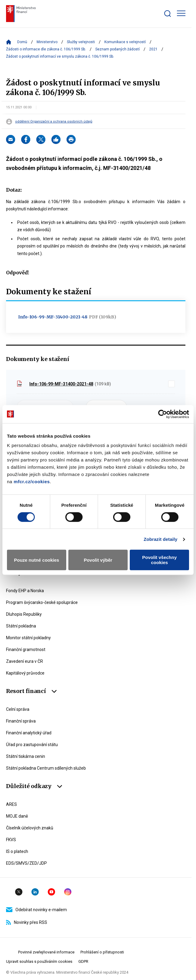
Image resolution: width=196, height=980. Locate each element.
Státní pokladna (21, 626)
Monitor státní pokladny (28, 638)
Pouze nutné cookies (36, 560)
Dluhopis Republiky (24, 614)
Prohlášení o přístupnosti (102, 952)
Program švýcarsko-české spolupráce (42, 602)
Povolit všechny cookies (159, 560)
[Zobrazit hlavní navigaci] (181, 13)
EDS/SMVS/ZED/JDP (26, 863)
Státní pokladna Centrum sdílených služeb (46, 768)
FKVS (11, 840)
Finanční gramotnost (26, 650)
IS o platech (17, 851)
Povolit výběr (98, 560)
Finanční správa (21, 721)
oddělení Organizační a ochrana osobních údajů (54, 122)
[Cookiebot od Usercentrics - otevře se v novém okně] (163, 414)
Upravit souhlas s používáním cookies (39, 961)
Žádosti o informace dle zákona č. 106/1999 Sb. (46, 49)
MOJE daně (17, 816)
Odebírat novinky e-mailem (36, 910)
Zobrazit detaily (161, 539)
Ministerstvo (47, 42)
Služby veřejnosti (81, 42)
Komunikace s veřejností (125, 42)
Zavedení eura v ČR (24, 661)
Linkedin (35, 892)
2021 (153, 49)
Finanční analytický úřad (29, 733)
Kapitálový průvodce (25, 673)
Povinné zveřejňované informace (46, 952)
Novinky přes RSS (27, 922)
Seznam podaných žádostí (118, 49)
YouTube (51, 892)
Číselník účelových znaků (30, 828)
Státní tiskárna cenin (26, 756)
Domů (22, 42)
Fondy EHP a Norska (25, 591)
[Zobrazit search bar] (168, 14)
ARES (11, 804)
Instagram (68, 892)
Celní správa (18, 709)
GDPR (83, 961)
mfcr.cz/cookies (32, 482)
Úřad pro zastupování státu (32, 745)
